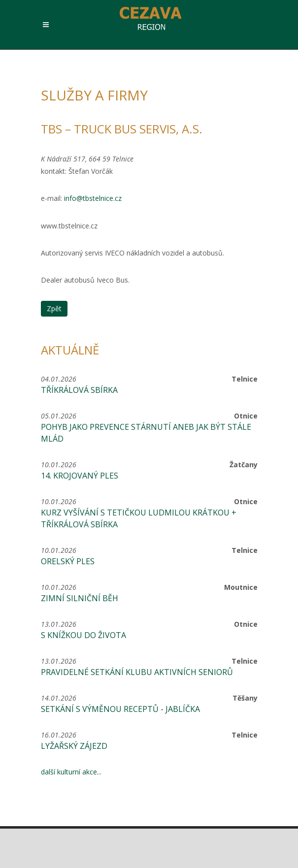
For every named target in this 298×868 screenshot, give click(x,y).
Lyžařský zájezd (74, 746)
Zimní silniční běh (80, 598)
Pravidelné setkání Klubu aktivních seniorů (137, 672)
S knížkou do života (83, 635)
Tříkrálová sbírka (79, 390)
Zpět (54, 308)
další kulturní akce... (71, 772)
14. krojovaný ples (80, 476)
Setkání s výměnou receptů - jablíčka (120, 709)
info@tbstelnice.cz (93, 198)
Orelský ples (68, 561)
